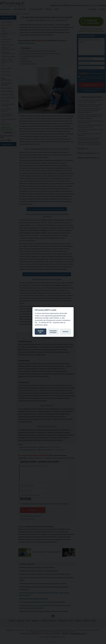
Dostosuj (65, 332)
